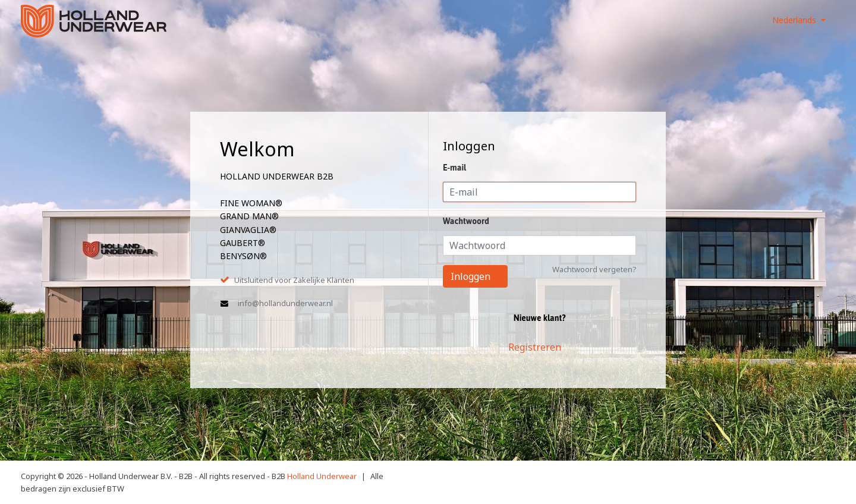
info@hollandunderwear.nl (285, 303)
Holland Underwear (322, 476)
